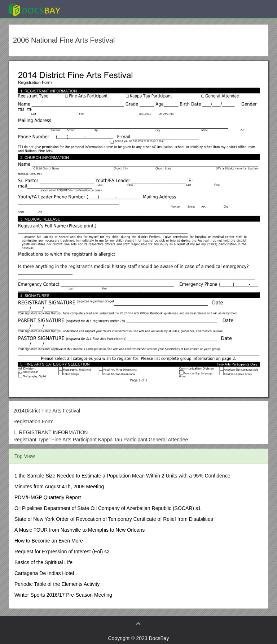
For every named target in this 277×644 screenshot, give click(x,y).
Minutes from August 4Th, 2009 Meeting (59, 487)
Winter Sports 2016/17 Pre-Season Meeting (63, 595)
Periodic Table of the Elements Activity (57, 584)
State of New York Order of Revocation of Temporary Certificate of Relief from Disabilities (114, 519)
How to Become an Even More (49, 541)
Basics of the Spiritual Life (43, 562)
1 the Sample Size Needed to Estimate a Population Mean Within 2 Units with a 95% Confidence (122, 476)
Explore (89, 9)
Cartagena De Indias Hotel (44, 573)
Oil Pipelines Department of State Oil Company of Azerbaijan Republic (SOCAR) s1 (108, 508)
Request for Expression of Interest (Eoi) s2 (62, 552)
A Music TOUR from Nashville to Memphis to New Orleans (80, 530)
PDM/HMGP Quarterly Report (48, 497)
